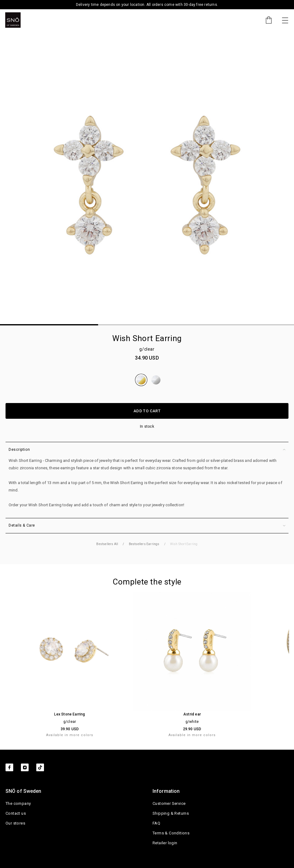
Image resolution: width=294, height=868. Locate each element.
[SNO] (13, 20)
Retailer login (165, 843)
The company (18, 803)
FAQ (156, 823)
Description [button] (147, 450)
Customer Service (169, 803)
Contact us (16, 813)
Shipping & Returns (171, 813)
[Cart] (266, 20)
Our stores (15, 823)
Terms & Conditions (171, 833)
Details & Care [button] (147, 526)
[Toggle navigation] (285, 20)
